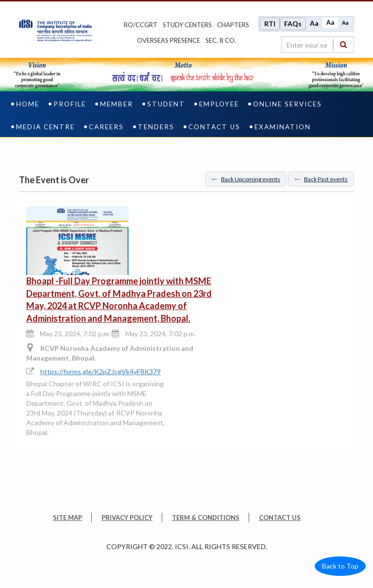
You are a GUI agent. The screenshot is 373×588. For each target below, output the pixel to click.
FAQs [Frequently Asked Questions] (293, 24)
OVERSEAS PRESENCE (169, 40)
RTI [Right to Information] (270, 24)
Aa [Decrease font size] (345, 23)
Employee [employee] (219, 104)
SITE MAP (68, 518)
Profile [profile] (70, 104)
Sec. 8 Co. (221, 40)
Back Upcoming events (246, 179)
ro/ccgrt (141, 25)
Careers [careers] (106, 127)
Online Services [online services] (288, 104)
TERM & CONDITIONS (206, 518)
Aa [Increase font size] (314, 23)
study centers (187, 25)
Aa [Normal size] (330, 23)
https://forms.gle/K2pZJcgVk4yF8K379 (101, 372)
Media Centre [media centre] (45, 127)
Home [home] (28, 104)
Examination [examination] (283, 127)
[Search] (343, 44)
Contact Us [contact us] (214, 127)
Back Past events (321, 179)
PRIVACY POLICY (127, 518)
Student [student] (166, 104)
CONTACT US (280, 518)
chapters (233, 25)
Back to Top (340, 566)
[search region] (318, 45)
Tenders (156, 127)
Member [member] (117, 104)
